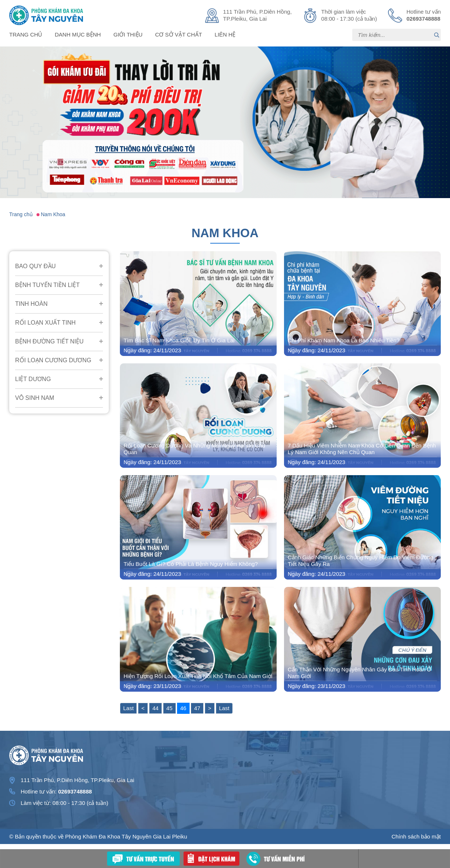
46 (184, 708)
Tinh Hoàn (31, 304)
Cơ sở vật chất (179, 34)
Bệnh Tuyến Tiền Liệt (47, 285)
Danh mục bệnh (78, 34)
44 (155, 708)
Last (128, 708)
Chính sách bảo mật (416, 836)
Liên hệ (225, 34)
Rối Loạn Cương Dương (53, 360)
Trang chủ (26, 34)
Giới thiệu (128, 34)
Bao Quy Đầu (35, 266)
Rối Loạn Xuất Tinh (45, 323)
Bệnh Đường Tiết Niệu (49, 341)
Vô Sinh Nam (35, 398)
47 (197, 708)
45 (169, 708)
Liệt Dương (33, 379)
